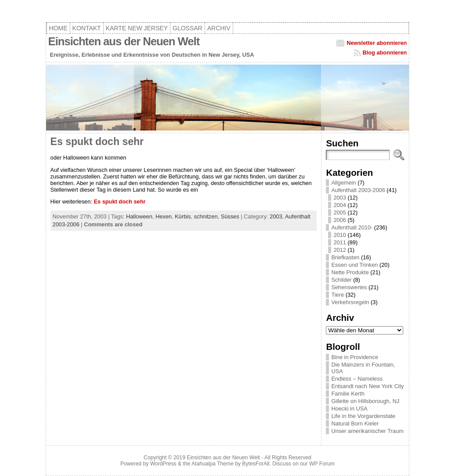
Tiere (338, 295)
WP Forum (322, 464)
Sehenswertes (349, 287)
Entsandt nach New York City (367, 386)
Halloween (139, 216)
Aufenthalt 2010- (352, 227)
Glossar (188, 28)
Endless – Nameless (357, 379)
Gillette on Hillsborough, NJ (365, 401)
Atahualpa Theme (213, 464)
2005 (339, 213)
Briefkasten (345, 257)
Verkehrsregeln (350, 302)
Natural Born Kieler (355, 423)
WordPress (163, 464)
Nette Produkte (350, 272)
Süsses (230, 216)
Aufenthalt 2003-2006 (358, 190)
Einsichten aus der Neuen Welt (124, 41)
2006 (339, 220)
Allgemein (343, 183)
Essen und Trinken (354, 265)
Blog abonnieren (385, 53)
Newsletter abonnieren (377, 43)
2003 (276, 216)
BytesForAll (256, 464)
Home (58, 28)
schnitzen (206, 216)
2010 (339, 235)
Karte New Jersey (137, 28)
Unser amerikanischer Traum (367, 431)
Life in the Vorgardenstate (363, 416)
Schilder (341, 280)
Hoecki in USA (349, 409)
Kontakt (87, 28)
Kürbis (183, 216)
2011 (339, 242)
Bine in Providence (355, 357)
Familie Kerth (348, 394)
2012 (339, 250)
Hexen (164, 216)
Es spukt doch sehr (97, 142)
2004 (339, 205)
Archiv (219, 28)
